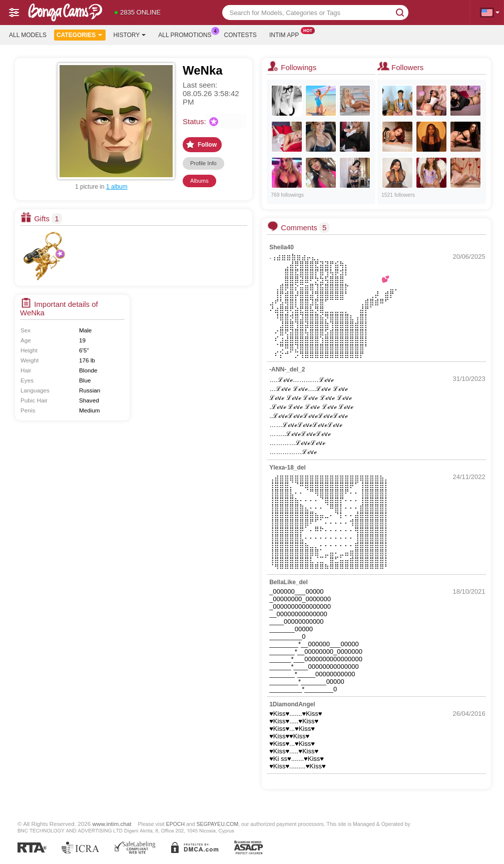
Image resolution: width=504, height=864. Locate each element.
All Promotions (187, 34)
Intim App (287, 34)
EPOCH (175, 824)
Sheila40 (282, 247)
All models (28, 35)
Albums (199, 181)
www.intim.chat (112, 824)
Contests (240, 35)
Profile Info (203, 163)
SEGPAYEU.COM (217, 824)
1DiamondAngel (292, 704)
